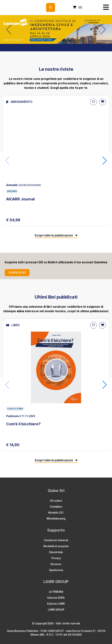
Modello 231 (56, 513)
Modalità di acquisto (56, 546)
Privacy (56, 558)
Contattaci (56, 507)
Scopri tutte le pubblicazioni (56, 235)
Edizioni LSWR (56, 604)
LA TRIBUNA (56, 592)
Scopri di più (17, 273)
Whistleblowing (56, 519)
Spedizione (56, 570)
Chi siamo (56, 501)
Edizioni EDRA (56, 598)
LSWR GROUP (56, 610)
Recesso (56, 564)
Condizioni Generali (56, 540)
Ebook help (56, 552)
